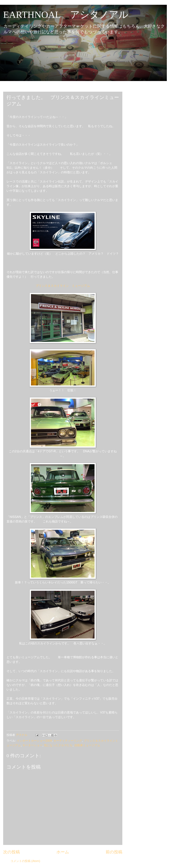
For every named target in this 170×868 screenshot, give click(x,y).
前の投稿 (114, 852)
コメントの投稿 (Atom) (25, 861)
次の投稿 (12, 852)
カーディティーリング (68, 741)
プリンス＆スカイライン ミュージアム (63, 286)
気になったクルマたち (58, 745)
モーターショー (32, 745)
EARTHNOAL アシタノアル (66, 15)
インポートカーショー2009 (34, 741)
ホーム (63, 852)
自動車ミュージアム (87, 745)
